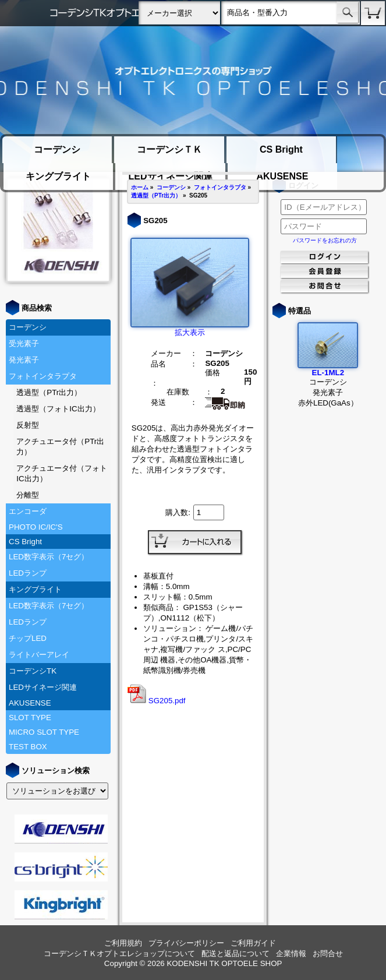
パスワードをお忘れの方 (325, 240)
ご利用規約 (123, 943)
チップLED (28, 638)
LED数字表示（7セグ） (49, 557)
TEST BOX (28, 747)
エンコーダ (28, 511)
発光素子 (24, 360)
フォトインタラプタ (43, 376)
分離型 (28, 495)
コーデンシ (57, 149)
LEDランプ (28, 573)
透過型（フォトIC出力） (58, 409)
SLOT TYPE (30, 718)
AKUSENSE (282, 176)
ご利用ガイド (253, 943)
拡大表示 (190, 329)
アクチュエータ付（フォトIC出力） (62, 473)
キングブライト (58, 176)
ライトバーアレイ (39, 655)
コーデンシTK (33, 671)
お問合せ (328, 953)
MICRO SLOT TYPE (44, 732)
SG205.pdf (156, 701)
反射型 (28, 425)
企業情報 (291, 953)
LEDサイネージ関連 (43, 687)
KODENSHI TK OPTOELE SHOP (224, 963)
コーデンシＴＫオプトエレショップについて (119, 953)
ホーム (140, 187)
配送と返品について (236, 953)
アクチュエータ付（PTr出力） (60, 447)
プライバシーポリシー (186, 943)
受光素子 (24, 343)
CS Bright (281, 149)
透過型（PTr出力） (49, 392)
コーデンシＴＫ (169, 149)
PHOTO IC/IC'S (36, 527)
